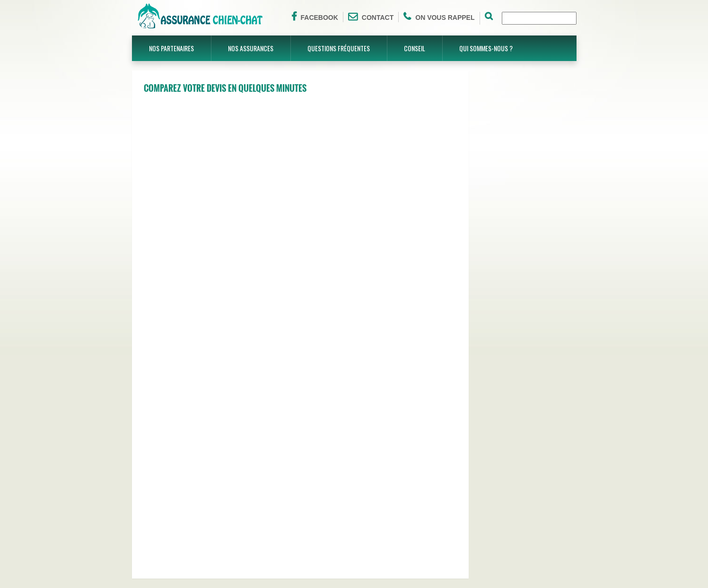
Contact (371, 17)
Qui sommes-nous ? (486, 48)
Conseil (415, 48)
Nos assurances (251, 48)
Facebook (315, 17)
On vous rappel (439, 17)
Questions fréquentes (339, 48)
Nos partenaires (171, 48)
